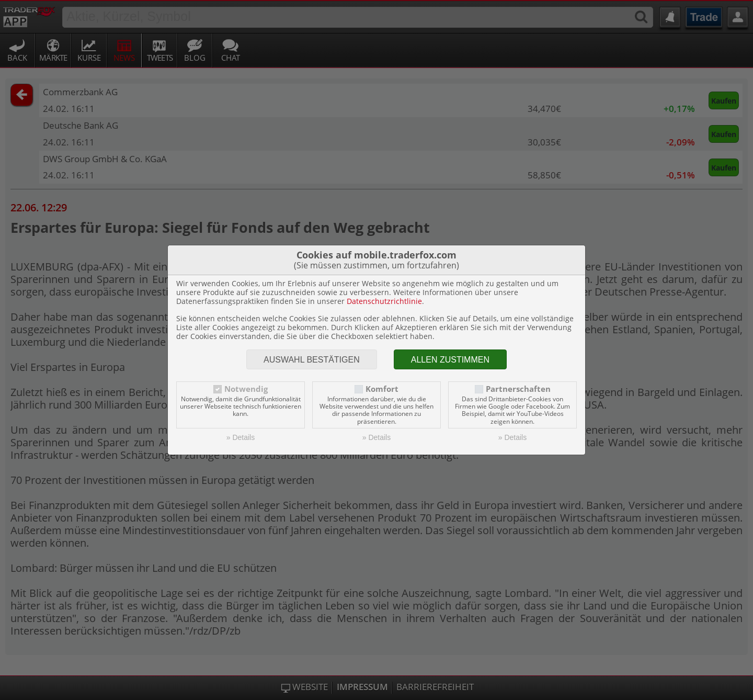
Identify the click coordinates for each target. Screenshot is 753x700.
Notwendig (246, 389)
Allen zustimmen (450, 360)
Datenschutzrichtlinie (384, 301)
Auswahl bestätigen (312, 360)
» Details (241, 437)
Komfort (382, 389)
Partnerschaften (518, 389)
